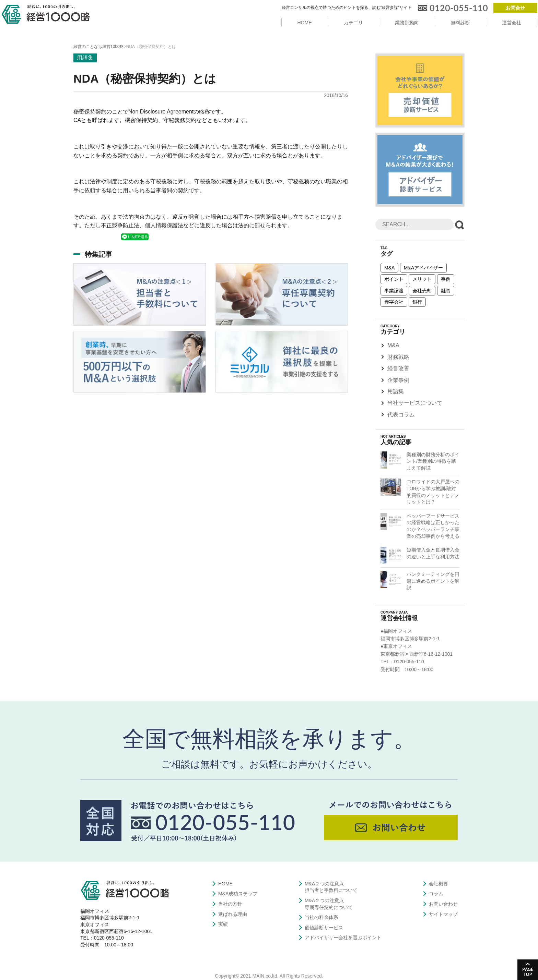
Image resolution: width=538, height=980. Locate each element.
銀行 (417, 302)
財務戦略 (398, 357)
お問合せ (515, 8)
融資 (446, 291)
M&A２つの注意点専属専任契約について (329, 904)
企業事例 (398, 380)
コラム (436, 894)
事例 (446, 279)
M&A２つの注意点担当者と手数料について (331, 887)
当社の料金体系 (321, 917)
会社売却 (422, 291)
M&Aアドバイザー (423, 268)
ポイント (394, 279)
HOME (305, 23)
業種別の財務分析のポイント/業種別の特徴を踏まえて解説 (433, 461)
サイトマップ (443, 914)
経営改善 (398, 368)
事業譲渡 (394, 291)
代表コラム (401, 415)
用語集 (396, 391)
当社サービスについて (415, 403)
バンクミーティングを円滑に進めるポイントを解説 (433, 581)
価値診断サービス (324, 928)
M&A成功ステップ (238, 894)
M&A (389, 268)
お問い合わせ (443, 904)
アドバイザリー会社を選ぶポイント (343, 937)
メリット (422, 279)
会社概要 (438, 884)
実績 (223, 924)
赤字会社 (394, 302)
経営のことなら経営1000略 (99, 47)
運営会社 (512, 23)
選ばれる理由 (233, 914)
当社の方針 (230, 904)
